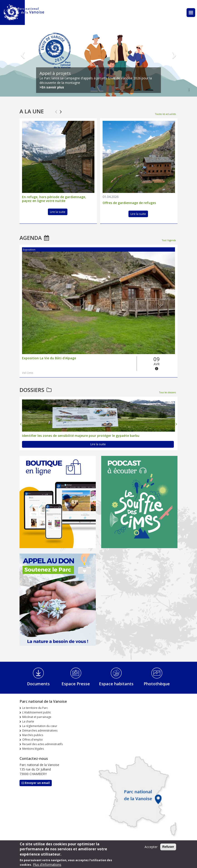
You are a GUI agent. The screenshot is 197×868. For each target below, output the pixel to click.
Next (61, 110)
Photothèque (157, 684)
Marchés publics (33, 735)
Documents (38, 684)
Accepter (151, 847)
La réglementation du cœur (40, 726)
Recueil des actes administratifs (42, 744)
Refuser (168, 847)
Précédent (23, 51)
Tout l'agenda (169, 240)
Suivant (174, 51)
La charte (28, 721)
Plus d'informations (47, 864)
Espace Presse (76, 684)
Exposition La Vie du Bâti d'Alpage (49, 358)
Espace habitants (116, 684)
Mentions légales (33, 749)
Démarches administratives (40, 731)
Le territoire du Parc (35, 708)
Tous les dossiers (167, 392)
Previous (56, 110)
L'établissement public (37, 712)
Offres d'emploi (32, 740)
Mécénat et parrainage (37, 717)
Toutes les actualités (165, 114)
